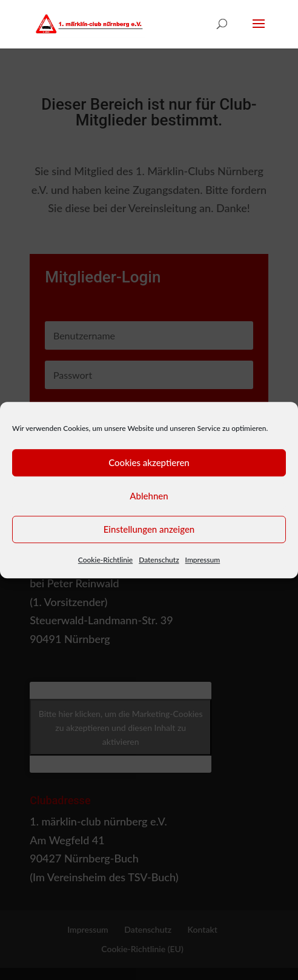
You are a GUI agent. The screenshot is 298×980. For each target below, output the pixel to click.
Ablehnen (149, 496)
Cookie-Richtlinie (105, 560)
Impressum (203, 560)
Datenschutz (159, 560)
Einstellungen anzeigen (149, 529)
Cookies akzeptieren (149, 462)
